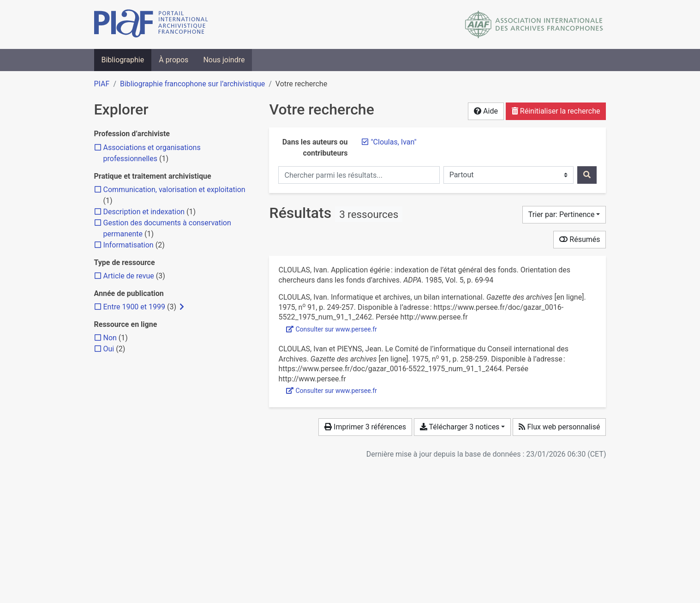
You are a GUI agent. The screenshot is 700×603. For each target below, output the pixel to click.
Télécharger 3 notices (460, 427)
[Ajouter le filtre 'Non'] (110, 338)
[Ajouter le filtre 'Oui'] (109, 349)
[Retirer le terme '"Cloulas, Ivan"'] (393, 142)
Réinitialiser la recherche (556, 111)
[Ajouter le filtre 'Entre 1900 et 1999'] (134, 307)
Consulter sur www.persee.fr (331, 329)
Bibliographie (123, 60)
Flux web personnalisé (559, 427)
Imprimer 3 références (365, 427)
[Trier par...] (564, 215)
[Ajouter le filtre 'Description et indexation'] (144, 212)
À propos (174, 60)
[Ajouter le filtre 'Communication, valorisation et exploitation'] (174, 190)
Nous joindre (224, 60)
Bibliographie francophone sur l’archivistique (192, 84)
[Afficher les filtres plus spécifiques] (182, 307)
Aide (486, 111)
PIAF (102, 84)
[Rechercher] (587, 175)
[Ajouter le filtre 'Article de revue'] (129, 276)
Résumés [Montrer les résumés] (580, 239)
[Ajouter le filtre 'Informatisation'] (129, 245)
